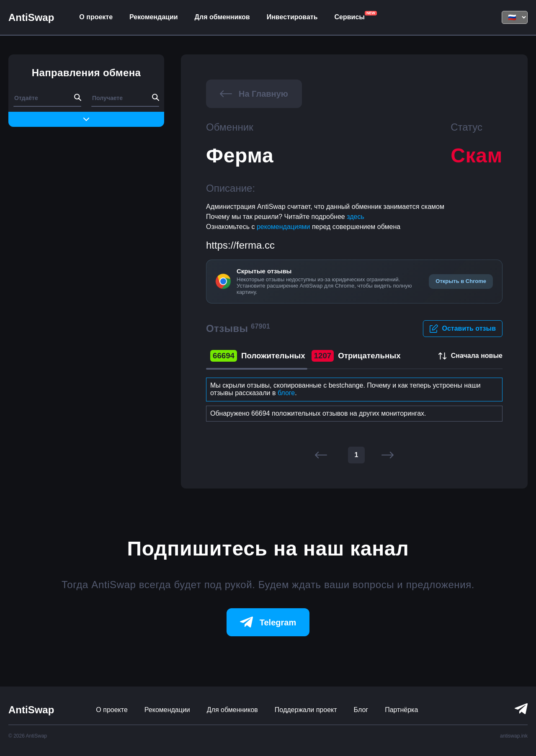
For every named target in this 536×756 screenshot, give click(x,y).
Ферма (240, 156)
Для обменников (222, 17)
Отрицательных (356, 356)
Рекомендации (154, 17)
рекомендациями (284, 227)
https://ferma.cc (240, 245)
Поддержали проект (306, 710)
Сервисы (349, 17)
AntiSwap (31, 17)
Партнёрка (401, 710)
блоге (286, 393)
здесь (356, 217)
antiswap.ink (514, 736)
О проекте (96, 17)
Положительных (258, 356)
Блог (361, 710)
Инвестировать (292, 17)
